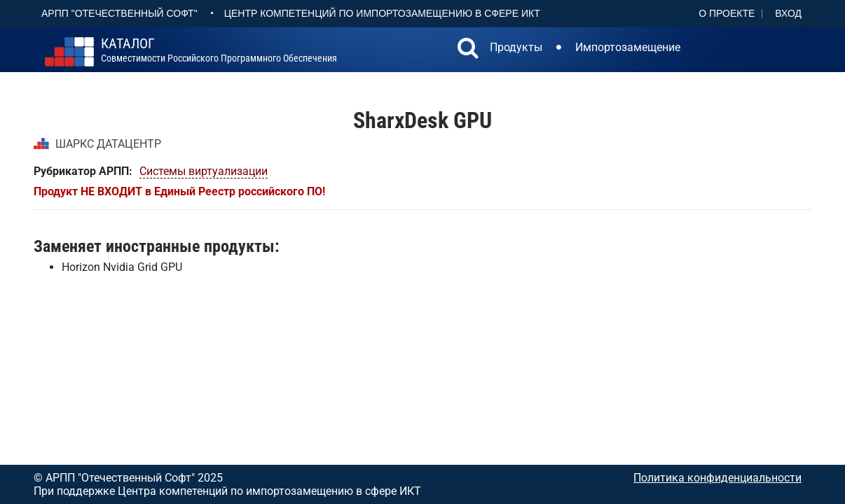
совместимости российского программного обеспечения (219, 50)
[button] (468, 50)
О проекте (727, 13)
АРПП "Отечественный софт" (119, 13)
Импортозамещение (628, 47)
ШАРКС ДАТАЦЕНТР (108, 144)
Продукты (516, 47)
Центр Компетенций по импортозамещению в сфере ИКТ (382, 13)
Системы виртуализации (204, 171)
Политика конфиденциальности (717, 478)
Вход (788, 13)
